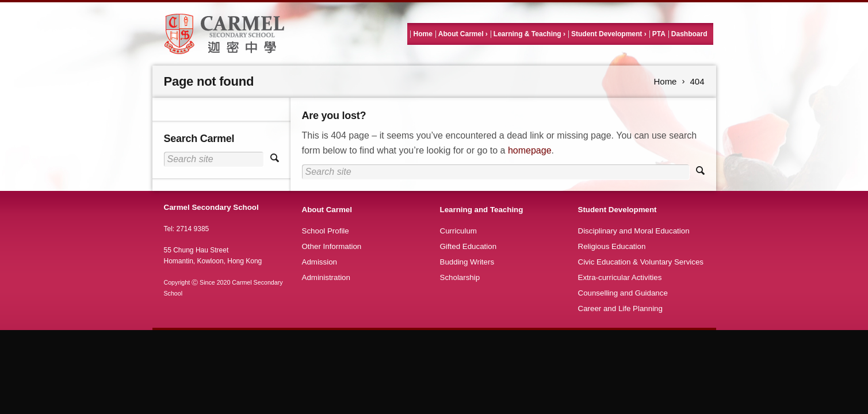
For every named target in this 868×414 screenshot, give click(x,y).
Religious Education (612, 246)
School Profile (326, 231)
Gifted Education (469, 246)
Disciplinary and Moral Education (634, 231)
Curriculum (458, 231)
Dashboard (689, 34)
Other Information (332, 246)
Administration (326, 277)
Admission (320, 262)
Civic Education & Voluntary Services (641, 262)
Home (422, 34)
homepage (530, 150)
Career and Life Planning (620, 308)
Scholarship (460, 277)
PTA (659, 34)
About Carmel (461, 34)
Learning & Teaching (527, 34)
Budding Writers (467, 262)
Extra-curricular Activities (620, 277)
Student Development (607, 34)
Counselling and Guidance (623, 293)
